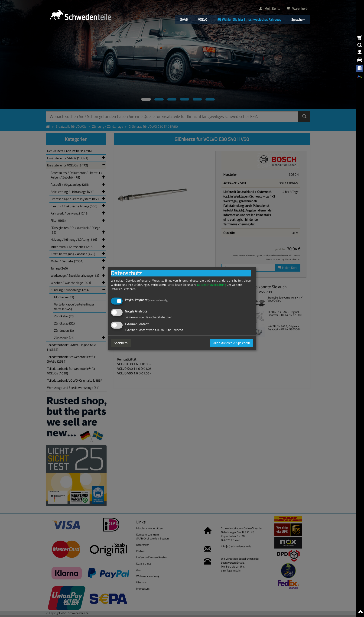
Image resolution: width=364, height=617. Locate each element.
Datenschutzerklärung (212, 285)
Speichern (121, 343)
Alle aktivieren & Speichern (232, 343)
